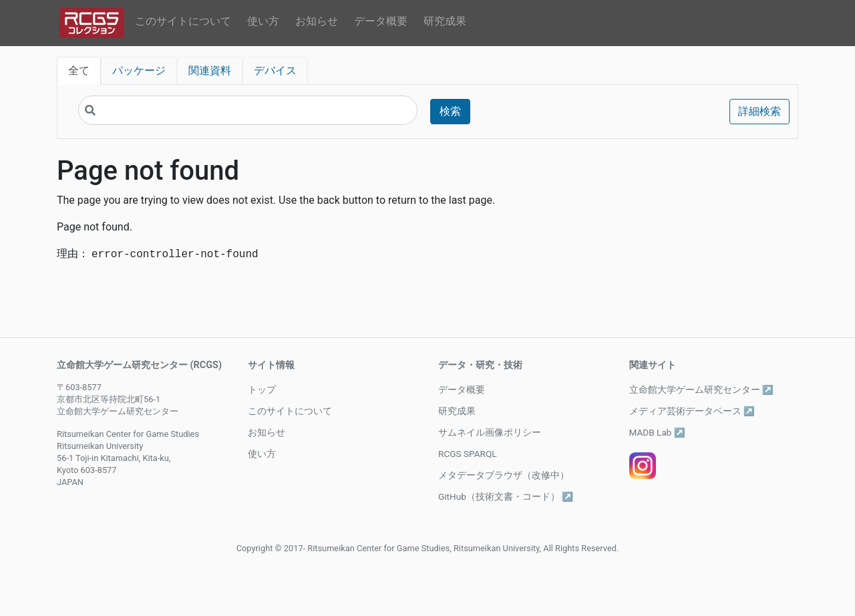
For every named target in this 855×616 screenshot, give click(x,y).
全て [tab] (79, 70)
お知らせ (317, 21)
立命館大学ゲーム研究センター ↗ (701, 390)
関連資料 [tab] (210, 70)
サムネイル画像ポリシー (490, 432)
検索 (450, 111)
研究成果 (445, 21)
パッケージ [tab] (139, 70)
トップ (262, 390)
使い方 (263, 21)
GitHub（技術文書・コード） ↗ (506, 496)
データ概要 (381, 21)
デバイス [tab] (275, 70)
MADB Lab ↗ (657, 432)
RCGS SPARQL (468, 454)
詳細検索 (759, 111)
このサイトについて (183, 21)
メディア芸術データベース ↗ (692, 411)
